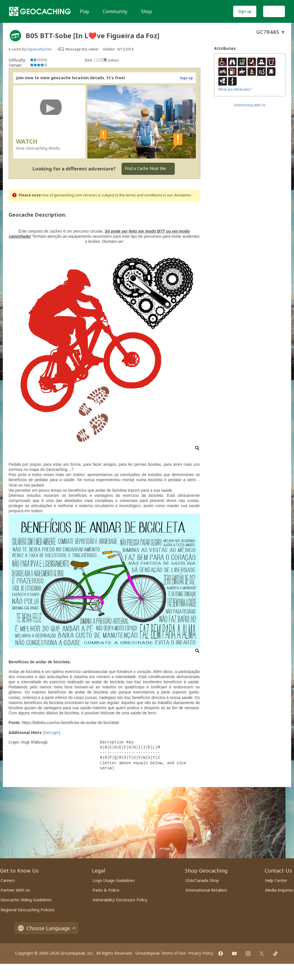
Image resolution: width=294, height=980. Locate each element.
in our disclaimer (177, 195)
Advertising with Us (250, 105)
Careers (8, 880)
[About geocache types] (15, 36)
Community (115, 11)
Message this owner (82, 49)
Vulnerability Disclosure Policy (120, 900)
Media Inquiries (279, 890)
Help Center (276, 880)
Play (84, 11)
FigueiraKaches (39, 49)
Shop (146, 11)
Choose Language (47, 928)
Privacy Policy (201, 953)
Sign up (245, 11)
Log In (274, 11)
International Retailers (206, 890)
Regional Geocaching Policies (28, 910)
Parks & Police (106, 890)
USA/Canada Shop (202, 880)
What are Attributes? (235, 89)
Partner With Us (15, 890)
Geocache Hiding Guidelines (26, 900)
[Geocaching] (40, 11)
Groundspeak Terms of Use (161, 953)
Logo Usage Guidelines (114, 880)
